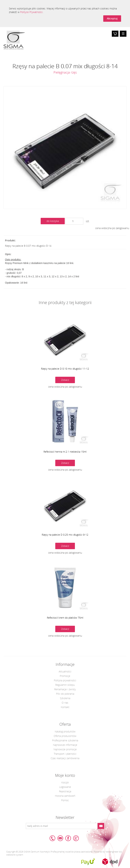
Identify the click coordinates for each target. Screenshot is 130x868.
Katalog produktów (65, 731)
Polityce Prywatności (31, 12)
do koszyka (53, 221)
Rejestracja (65, 791)
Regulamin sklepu (65, 685)
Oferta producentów (65, 736)
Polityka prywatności (65, 680)
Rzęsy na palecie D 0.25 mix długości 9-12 (65, 535)
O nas (65, 703)
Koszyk (115, 36)
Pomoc (65, 800)
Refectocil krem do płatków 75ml (65, 618)
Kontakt (65, 707)
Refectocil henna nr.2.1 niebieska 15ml (65, 452)
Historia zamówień (65, 796)
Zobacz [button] (65, 380)
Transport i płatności (65, 754)
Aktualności (65, 671)
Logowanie (65, 787)
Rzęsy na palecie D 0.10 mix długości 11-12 (65, 369)
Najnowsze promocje (65, 749)
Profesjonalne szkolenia (65, 740)
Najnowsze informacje (65, 745)
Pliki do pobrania (65, 694)
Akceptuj (112, 18)
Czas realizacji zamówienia (65, 758)
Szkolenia (65, 698)
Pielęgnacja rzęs (65, 72)
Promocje (65, 676)
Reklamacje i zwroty (65, 689)
